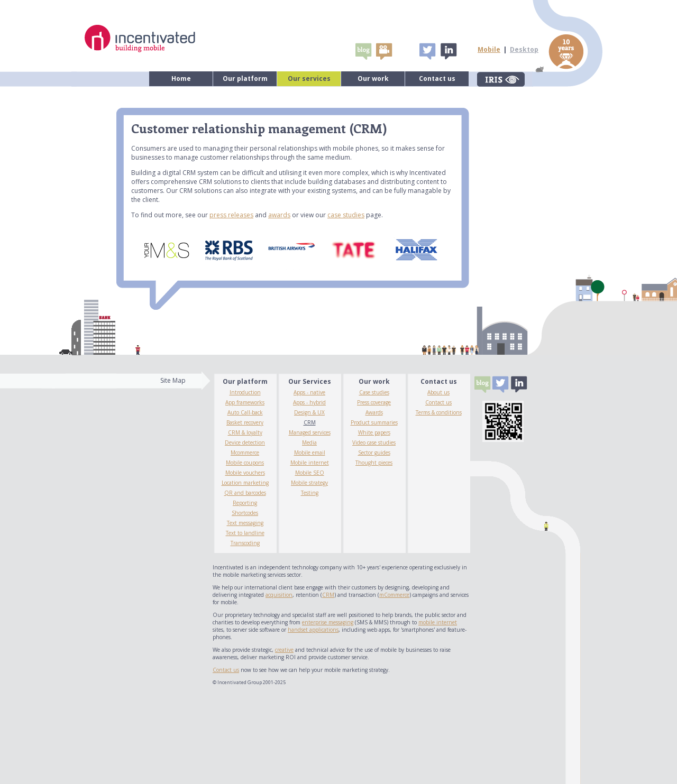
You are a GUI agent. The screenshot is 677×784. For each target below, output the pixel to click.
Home (181, 79)
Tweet (427, 51)
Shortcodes (245, 513)
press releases (231, 215)
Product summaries (374, 422)
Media (309, 442)
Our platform (245, 79)
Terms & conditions (439, 412)
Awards (374, 412)
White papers (374, 432)
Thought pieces (374, 463)
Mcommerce (245, 453)
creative (284, 650)
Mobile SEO (310, 473)
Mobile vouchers (245, 473)
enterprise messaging (328, 622)
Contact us (437, 79)
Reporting (245, 503)
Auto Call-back (245, 412)
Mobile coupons (245, 463)
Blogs (363, 51)
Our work (373, 79)
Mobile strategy (309, 483)
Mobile (489, 49)
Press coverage (374, 402)
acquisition (279, 595)
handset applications (313, 630)
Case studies (374, 392)
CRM (310, 422)
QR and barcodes (245, 493)
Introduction (245, 392)
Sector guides (374, 453)
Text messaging (245, 523)
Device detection (245, 442)
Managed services (310, 432)
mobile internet (438, 622)
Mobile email (310, 453)
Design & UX (309, 412)
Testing (310, 493)
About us (438, 392)
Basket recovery (245, 422)
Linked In (448, 51)
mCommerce (394, 595)
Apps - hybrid (309, 402)
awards (279, 215)
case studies (346, 215)
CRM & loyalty (245, 432)
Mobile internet (310, 463)
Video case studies (374, 442)
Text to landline (245, 533)
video (384, 51)
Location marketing (245, 483)
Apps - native (309, 392)
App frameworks (245, 402)
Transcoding (245, 543)
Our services (309, 79)
